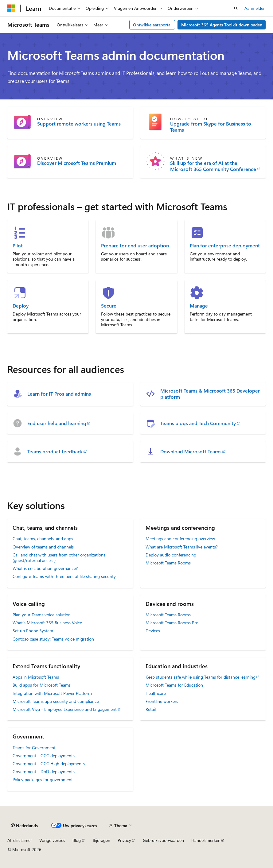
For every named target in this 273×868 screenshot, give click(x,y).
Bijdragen (101, 840)
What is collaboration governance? (45, 568)
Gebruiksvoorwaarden (163, 840)
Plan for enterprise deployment (225, 246)
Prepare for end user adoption (135, 246)
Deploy (21, 306)
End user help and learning (57, 423)
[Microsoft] (11, 8)
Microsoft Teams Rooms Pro (172, 623)
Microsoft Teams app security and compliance (56, 701)
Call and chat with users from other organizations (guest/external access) (59, 558)
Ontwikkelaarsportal (152, 25)
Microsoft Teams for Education (174, 685)
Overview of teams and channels (43, 547)
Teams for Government (34, 748)
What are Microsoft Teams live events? (182, 547)
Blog (77, 840)
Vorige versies (52, 840)
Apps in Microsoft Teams (36, 677)
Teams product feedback (55, 451)
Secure (109, 306)
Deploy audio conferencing (171, 555)
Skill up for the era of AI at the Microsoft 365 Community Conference (213, 166)
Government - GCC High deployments (49, 763)
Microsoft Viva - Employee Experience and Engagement (65, 709)
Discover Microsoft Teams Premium (77, 163)
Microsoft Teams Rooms (168, 563)
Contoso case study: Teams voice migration (53, 639)
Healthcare (156, 693)
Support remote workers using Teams (79, 124)
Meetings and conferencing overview (180, 539)
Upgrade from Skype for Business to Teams (211, 127)
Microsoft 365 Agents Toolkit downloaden (222, 25)
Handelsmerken (206, 840)
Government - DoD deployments (44, 771)
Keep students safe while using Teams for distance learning (201, 677)
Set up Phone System (33, 631)
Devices (153, 631)
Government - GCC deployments (44, 756)
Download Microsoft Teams (191, 451)
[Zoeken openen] (236, 8)
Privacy (124, 840)
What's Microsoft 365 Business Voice (47, 623)
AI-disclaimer (20, 840)
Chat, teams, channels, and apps (43, 539)
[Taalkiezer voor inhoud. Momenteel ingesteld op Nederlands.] (24, 826)
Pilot (18, 246)
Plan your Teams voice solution (42, 615)
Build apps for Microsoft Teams (42, 685)
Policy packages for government (43, 779)
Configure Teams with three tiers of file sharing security (64, 576)
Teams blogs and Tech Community (198, 423)
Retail (151, 709)
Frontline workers (162, 701)
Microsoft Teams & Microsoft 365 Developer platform (210, 394)
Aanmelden (255, 8)
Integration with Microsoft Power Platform (52, 693)
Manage (199, 306)
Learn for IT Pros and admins (59, 394)
